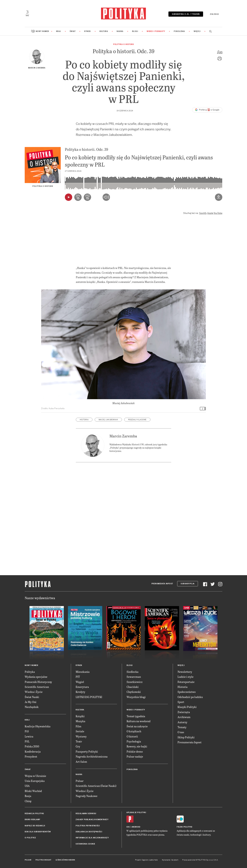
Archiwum (184, 717)
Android (136, 827)
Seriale (80, 731)
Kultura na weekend (139, 721)
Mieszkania (83, 672)
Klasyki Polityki (187, 707)
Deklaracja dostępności (89, 832)
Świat (73, 31)
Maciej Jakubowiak (108, 420)
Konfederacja (33, 751)
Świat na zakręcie (137, 726)
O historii (132, 736)
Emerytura (82, 687)
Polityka (30, 672)
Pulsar (80, 781)
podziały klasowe (137, 420)
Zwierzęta (184, 712)
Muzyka (80, 721)
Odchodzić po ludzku (190, 697)
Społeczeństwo (187, 692)
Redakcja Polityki (34, 814)
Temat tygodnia (136, 716)
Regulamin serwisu (86, 814)
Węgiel (80, 682)
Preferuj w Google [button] (207, 110)
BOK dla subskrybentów (38, 832)
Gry (78, 746)
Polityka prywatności (88, 826)
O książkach (134, 731)
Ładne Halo (153, 860)
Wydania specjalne (36, 677)
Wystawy (81, 736)
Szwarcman (134, 677)
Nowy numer (42, 31)
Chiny (28, 801)
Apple (210, 213)
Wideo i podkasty (156, 31)
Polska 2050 (32, 746)
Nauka (120, 31)
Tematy (182, 727)
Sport (181, 702)
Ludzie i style (186, 677)
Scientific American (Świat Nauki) (96, 786)
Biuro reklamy (33, 820)
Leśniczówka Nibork (65, 860)
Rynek (87, 31)
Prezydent (31, 756)
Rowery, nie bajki (137, 746)
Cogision (145, 860)
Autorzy (182, 722)
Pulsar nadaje (135, 756)
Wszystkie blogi (136, 697)
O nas (181, 732)
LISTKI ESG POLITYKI (89, 697)
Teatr (79, 741)
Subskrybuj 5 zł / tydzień (186, 14)
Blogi (135, 31)
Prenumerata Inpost (162, 584)
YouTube (218, 213)
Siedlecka (133, 672)
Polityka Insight (43, 860)
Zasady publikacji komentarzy (92, 820)
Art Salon (81, 762)
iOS (128, 827)
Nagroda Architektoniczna (92, 756)
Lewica (29, 736)
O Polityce (30, 838)
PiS (27, 731)
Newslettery (185, 672)
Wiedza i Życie (34, 692)
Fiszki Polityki (184, 827)
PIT (78, 677)
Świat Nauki (32, 697)
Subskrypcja (188, 584)
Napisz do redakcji (35, 826)
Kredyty (80, 692)
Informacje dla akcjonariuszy (92, 838)
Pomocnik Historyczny (38, 682)
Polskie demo (135, 751)
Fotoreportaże (186, 682)
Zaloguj (214, 14)
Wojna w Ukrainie (35, 776)
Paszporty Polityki (87, 751)
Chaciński (133, 687)
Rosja (28, 796)
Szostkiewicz (135, 682)
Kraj (58, 31)
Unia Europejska (35, 781)
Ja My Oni (31, 702)
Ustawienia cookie (85, 844)
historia (84, 420)
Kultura (104, 31)
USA (27, 786)
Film (78, 726)
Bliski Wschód (33, 791)
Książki (80, 716)
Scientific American (37, 687)
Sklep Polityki (186, 737)
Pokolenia (179, 31)
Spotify (203, 213)
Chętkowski (134, 692)
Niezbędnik (32, 707)
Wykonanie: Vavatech (170, 860)
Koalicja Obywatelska (38, 726)
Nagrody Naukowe (87, 796)
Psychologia (134, 741)
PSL (27, 741)
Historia (183, 687)
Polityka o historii (123, 44)
